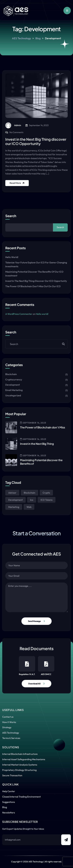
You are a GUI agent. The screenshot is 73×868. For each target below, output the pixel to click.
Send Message (34, 621)
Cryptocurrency (14, 379)
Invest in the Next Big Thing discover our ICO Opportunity (36, 141)
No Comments (16, 132)
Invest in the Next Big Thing (37, 444)
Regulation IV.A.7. (27, 666)
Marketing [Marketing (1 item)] (14, 507)
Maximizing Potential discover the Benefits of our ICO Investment (34, 274)
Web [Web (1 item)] (29, 507)
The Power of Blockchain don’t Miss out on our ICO (33, 286)
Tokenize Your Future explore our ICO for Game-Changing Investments (36, 264)
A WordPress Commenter (19, 314)
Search (11, 216)
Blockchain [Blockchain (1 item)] (29, 493)
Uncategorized (13, 395)
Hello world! (12, 257)
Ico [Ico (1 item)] (32, 500)
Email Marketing (14, 390)
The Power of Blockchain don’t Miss (43, 427)
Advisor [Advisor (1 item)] (12, 493)
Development (13, 385)
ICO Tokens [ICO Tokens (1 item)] (47, 500)
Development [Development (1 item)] (15, 500)
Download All (34, 684)
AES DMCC (46, 666)
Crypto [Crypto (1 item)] (46, 493)
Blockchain (11, 374)
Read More (17, 183)
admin (13, 125)
